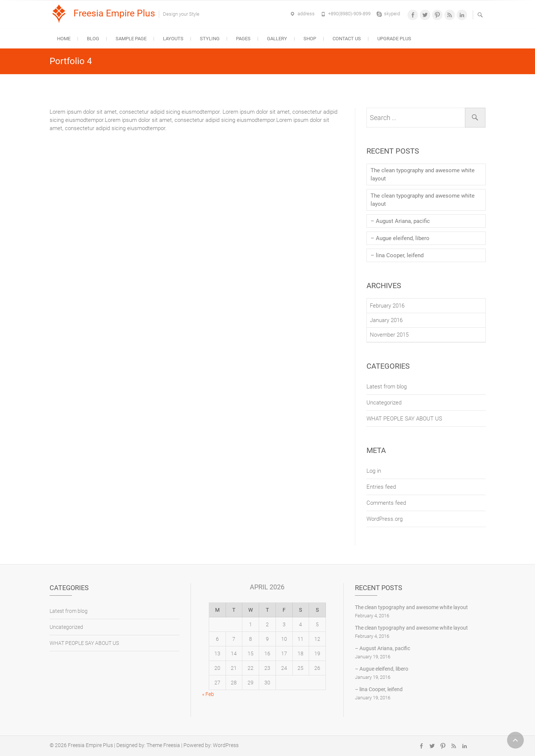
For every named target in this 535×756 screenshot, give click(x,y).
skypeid (392, 14)
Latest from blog (387, 387)
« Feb (208, 694)
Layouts (173, 39)
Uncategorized (384, 403)
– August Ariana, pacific (400, 221)
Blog (93, 39)
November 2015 (389, 335)
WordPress (226, 745)
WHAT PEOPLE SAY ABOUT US (404, 419)
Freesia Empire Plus (114, 13)
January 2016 (386, 320)
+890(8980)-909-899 (349, 14)
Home (64, 39)
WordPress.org (385, 519)
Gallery (277, 39)
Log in (374, 471)
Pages (243, 39)
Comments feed (386, 503)
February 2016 (387, 306)
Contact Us (347, 39)
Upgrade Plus (394, 39)
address (306, 14)
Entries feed (381, 487)
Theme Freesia (163, 745)
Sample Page (131, 39)
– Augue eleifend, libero (400, 238)
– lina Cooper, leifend (397, 255)
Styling (210, 39)
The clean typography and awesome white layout (423, 174)
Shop (310, 39)
